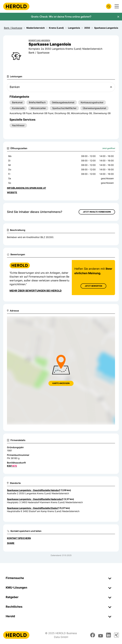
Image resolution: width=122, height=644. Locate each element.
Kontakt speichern (19, 538)
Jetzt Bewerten (93, 286)
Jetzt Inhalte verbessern (97, 212)
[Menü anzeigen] (117, 6)
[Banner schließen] (118, 17)
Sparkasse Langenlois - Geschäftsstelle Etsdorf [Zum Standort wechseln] (33, 508)
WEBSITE (12, 192)
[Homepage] (16, 6)
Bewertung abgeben (39, 40)
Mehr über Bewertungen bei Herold (36, 291)
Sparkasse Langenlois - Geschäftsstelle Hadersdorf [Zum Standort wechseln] (35, 499)
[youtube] (101, 635)
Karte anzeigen (61, 383)
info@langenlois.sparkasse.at (27, 188)
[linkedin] (108, 635)
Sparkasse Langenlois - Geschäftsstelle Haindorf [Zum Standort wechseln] (34, 490)
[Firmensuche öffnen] (109, 6)
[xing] (116, 635)
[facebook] (93, 635)
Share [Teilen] (11, 543)
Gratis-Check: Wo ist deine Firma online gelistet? (61, 17)
